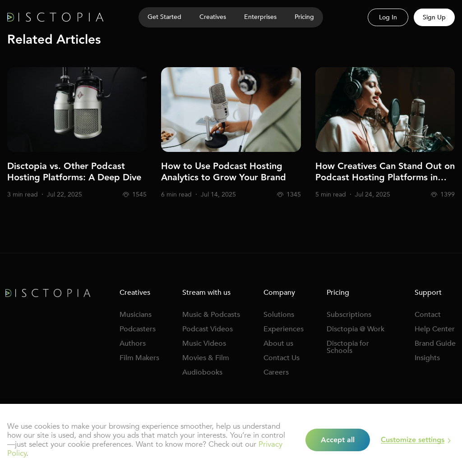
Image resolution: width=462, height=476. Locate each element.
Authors (133, 343)
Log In (388, 17)
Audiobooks (202, 372)
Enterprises (260, 17)
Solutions (279, 315)
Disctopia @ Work (356, 329)
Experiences (284, 329)
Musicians (136, 315)
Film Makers (139, 358)
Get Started (164, 17)
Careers (276, 372)
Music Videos (204, 343)
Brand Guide (435, 343)
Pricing (304, 17)
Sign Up (434, 17)
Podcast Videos (208, 329)
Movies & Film (206, 358)
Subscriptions (349, 315)
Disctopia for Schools (348, 347)
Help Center (435, 329)
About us (278, 343)
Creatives (213, 17)
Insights (427, 358)
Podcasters (138, 329)
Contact (428, 315)
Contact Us (282, 358)
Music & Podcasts (211, 315)
